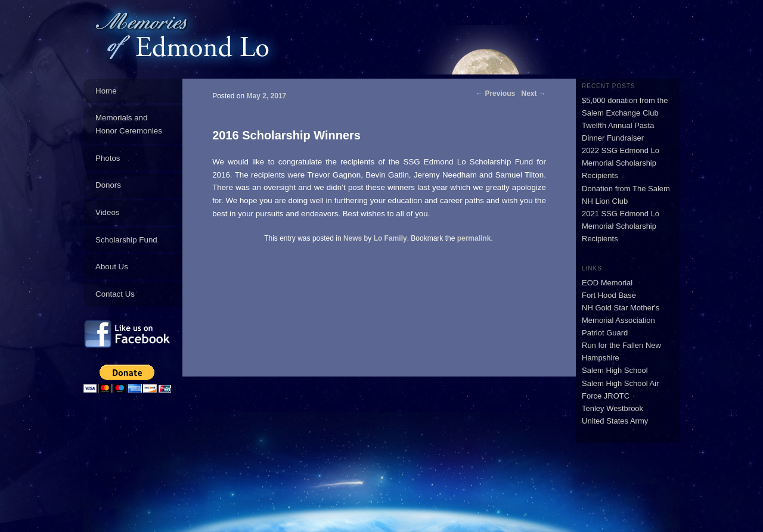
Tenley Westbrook (612, 408)
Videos (108, 212)
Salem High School (615, 370)
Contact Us (115, 294)
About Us (112, 267)
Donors (108, 185)
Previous (495, 94)
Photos (108, 158)
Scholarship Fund (126, 240)
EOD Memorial (607, 283)
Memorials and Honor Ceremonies (129, 124)
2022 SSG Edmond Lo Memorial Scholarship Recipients (621, 163)
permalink (474, 238)
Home (106, 91)
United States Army (615, 421)
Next (534, 94)
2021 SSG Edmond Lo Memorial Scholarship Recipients (621, 226)
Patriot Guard (605, 333)
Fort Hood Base (609, 295)
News (353, 238)
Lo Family (390, 238)
